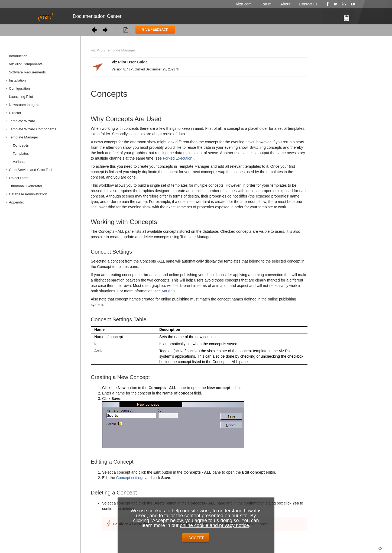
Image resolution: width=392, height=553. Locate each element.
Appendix (16, 202)
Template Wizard (22, 121)
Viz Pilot (97, 50)
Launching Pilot (21, 97)
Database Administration (28, 194)
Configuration (19, 88)
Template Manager (24, 137)
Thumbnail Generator (26, 186)
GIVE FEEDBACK (155, 30)
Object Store (19, 178)
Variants (19, 162)
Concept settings (130, 478)
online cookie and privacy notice (214, 525)
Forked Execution (177, 158)
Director (15, 113)
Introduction (18, 56)
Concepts (21, 145)
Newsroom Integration (26, 105)
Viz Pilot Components (26, 64)
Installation (17, 80)
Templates (21, 153)
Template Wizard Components (33, 129)
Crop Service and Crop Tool (30, 170)
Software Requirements (27, 72)
